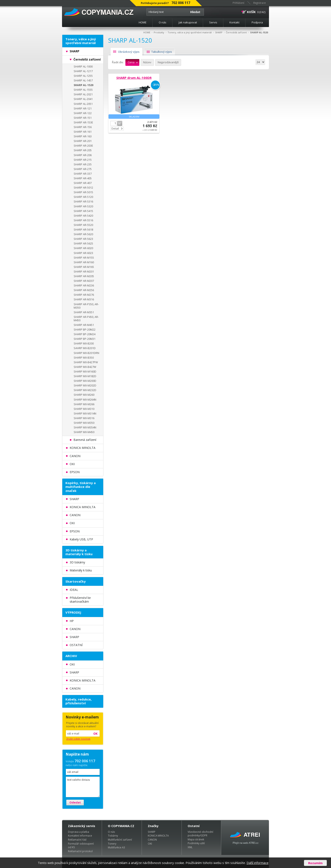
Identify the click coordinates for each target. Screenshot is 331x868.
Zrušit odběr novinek (78, 739)
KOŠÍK (251, 12)
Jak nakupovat (188, 22)
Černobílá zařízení (236, 32)
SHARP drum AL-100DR (134, 78)
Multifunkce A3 (116, 847)
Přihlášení (238, 3)
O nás (163, 22)
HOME (143, 22)
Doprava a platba (79, 832)
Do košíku (120, 123)
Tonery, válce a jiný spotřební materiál (190, 32)
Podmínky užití (196, 843)
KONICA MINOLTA (158, 836)
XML (190, 847)
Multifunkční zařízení (120, 840)
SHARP (219, 32)
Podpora (257, 22)
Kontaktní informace (80, 836)
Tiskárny (113, 836)
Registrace (260, 3)
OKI (150, 844)
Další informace (258, 863)
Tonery (112, 844)
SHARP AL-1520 (259, 32)
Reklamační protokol (80, 851)
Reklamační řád (77, 840)
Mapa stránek (196, 839)
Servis (213, 22)
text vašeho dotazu (83, 787)
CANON (152, 840)
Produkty (159, 32)
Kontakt (234, 22)
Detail (115, 128)
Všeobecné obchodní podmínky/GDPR (200, 834)
